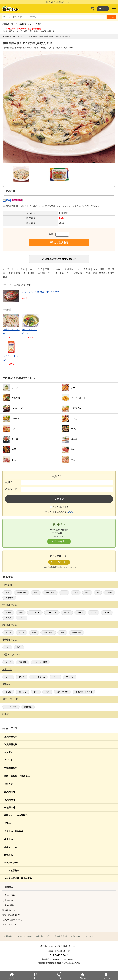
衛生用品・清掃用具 (84, 692)
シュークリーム (39, 677)
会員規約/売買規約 (60, 936)
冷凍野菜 (23, 24)
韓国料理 (23, 662)
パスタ (94, 613)
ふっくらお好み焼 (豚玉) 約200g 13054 (40, 292)
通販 (18, 273)
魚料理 (22, 633)
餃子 (19, 647)
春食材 (39, 24)
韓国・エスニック (12, 655)
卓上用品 (8, 839)
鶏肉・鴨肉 (22, 593)
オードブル (52, 613)
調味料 (6, 714)
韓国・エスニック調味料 (16, 815)
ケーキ (8, 677)
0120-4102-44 (59, 955)
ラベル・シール (12, 863)
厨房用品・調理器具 (14, 831)
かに (87, 593)
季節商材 (8, 784)
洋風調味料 (10, 792)
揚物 (21, 613)
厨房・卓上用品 (11, 699)
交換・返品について (11, 915)
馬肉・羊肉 (50, 593)
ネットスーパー (63, 273)
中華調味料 (10, 807)
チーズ (22, 618)
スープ (80, 613)
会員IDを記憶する (60, 507)
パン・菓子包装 (12, 870)
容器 (47, 692)
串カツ (8, 633)
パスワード (11, 489)
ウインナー (35, 613)
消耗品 (6, 684)
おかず (39, 269)
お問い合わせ (76, 936)
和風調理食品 (10, 625)
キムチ (8, 662)
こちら (70, 512)
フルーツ (70, 677)
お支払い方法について (12, 920)
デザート (31, 24)
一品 (30, 269)
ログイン (103, 8)
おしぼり (23, 692)
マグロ (109, 593)
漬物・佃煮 (77, 633)
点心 (7, 647)
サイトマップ (90, 936)
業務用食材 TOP (9, 36)
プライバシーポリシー (24, 936)
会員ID (9, 482)
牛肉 (7, 593)
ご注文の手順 (8, 905)
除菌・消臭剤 (62, 692)
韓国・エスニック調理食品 (17, 776)
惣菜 (47, 269)
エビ (64, 593)
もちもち (21, 269)
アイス (22, 677)
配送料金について (10, 910)
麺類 (62, 633)
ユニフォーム (11, 707)
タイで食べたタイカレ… (29, 331)
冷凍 (11, 273)
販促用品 (28, 707)
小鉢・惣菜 (48, 633)
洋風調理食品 (10, 605)
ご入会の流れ (9, 895)
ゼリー (55, 677)
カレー (107, 613)
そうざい (57, 269)
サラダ (8, 618)
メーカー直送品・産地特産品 (18, 878)
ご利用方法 (8, 900)
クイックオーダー (10, 924)
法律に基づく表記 (43, 936)
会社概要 (8, 936)
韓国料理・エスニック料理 (77, 269)
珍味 (34, 633)
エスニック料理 (40, 662)
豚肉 (36, 593)
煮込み (67, 613)
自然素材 (7, 585)
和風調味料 (10, 800)
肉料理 (8, 613)
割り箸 (8, 692)
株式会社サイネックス (50, 946)
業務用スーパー (45, 273)
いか (76, 593)
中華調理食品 (10, 640)
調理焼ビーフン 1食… (11, 331)
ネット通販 (29, 273)
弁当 (36, 692)
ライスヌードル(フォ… (10, 358)
